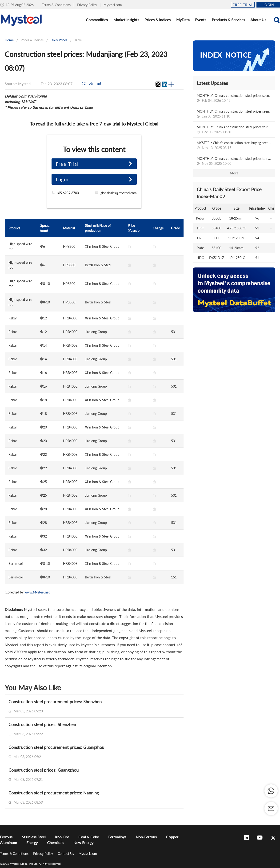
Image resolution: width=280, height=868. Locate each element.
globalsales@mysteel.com (119, 193)
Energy (32, 842)
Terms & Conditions (57, 5)
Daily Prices (59, 40)
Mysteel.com (113, 5)
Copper (172, 837)
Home (9, 40)
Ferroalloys (117, 837)
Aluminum (8, 842)
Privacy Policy (88, 5)
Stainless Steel (34, 837)
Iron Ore (62, 837)
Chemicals (56, 842)
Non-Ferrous (146, 837)
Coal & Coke (89, 837)
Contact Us (66, 854)
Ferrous (6, 837)
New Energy (83, 842)
